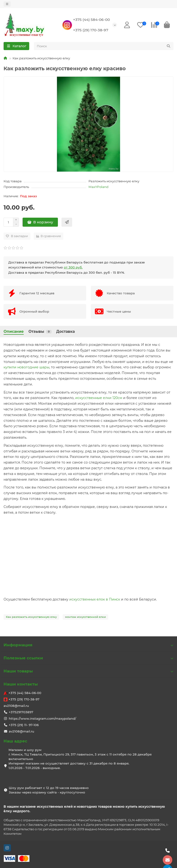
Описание (14, 331)
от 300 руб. (73, 267)
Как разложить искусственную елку (31, 617)
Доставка (65, 331)
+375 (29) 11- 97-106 (24, 725)
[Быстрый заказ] (67, 222)
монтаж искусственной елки (85, 617)
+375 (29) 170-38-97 (91, 30)
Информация (88, 645)
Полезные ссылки (88, 658)
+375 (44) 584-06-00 (91, 20)
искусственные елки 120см (99, 398)
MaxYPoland (98, 187)
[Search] (104, 46)
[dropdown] (7, 4)
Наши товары (88, 671)
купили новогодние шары (26, 367)
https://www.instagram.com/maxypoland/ (42, 718)
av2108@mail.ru (16, 706)
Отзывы (40, 331)
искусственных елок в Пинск (95, 599)
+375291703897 (21, 712)
